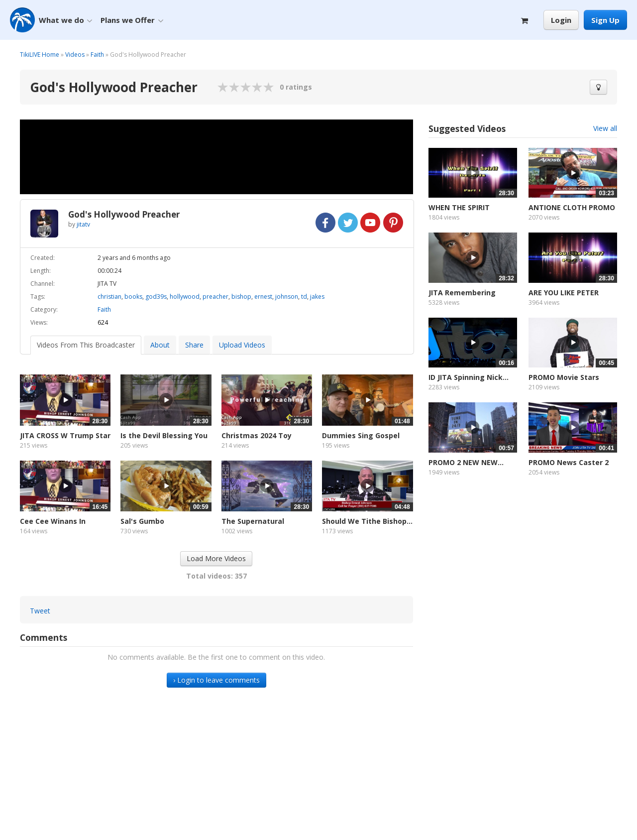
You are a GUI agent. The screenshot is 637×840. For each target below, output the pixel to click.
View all (605, 128)
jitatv (83, 224)
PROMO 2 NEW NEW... (466, 462)
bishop (241, 297)
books (133, 297)
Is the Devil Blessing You (164, 435)
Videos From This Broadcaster (86, 345)
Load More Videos (216, 558)
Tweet (40, 611)
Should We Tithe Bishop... (367, 521)
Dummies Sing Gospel (361, 435)
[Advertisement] (523, 577)
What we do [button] (66, 20)
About (160, 345)
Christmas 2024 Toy (257, 435)
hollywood (185, 297)
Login (561, 20)
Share (194, 345)
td (304, 297)
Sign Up (605, 20)
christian (109, 297)
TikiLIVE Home (40, 55)
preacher (215, 297)
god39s (156, 297)
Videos (75, 55)
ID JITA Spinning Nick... (469, 377)
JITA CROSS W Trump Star (65, 435)
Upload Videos (242, 345)
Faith (97, 55)
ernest (263, 297)
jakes (317, 297)
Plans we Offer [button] (132, 20)
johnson (287, 297)
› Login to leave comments (216, 680)
